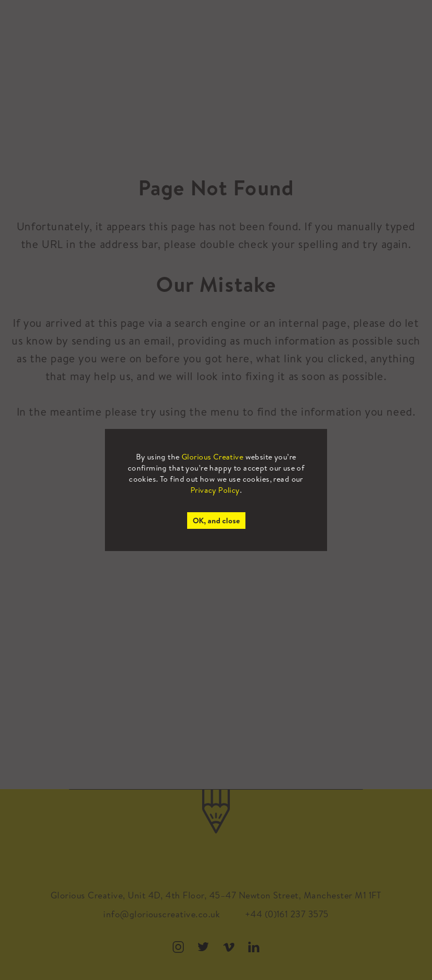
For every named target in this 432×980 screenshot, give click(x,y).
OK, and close (216, 521)
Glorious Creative (212, 457)
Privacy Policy (215, 490)
